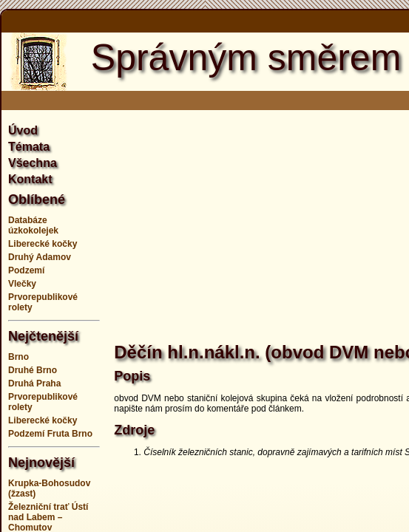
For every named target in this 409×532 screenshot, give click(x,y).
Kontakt (30, 179)
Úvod (23, 130)
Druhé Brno (33, 370)
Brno (18, 357)
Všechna (33, 163)
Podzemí (26, 270)
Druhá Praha (34, 383)
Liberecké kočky (43, 244)
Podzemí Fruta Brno (50, 434)
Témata (29, 147)
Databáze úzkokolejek (33, 225)
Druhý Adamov (40, 257)
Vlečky (22, 284)
